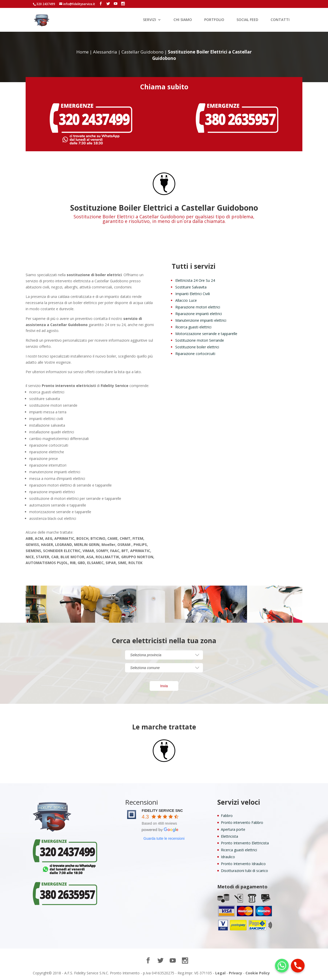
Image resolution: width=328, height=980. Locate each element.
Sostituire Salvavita (191, 287)
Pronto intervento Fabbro (242, 822)
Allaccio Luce (186, 300)
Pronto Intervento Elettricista (245, 843)
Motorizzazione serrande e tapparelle (206, 334)
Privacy (235, 973)
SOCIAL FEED (247, 20)
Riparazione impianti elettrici (199, 314)
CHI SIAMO (183, 20)
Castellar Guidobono (142, 52)
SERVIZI (150, 20)
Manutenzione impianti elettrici (201, 320)
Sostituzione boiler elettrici (197, 347)
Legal (220, 973)
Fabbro (227, 816)
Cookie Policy (258, 973)
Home (83, 52)
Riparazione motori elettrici (198, 307)
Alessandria (105, 52)
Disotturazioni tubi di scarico (244, 871)
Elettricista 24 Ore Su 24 (195, 280)
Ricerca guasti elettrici (193, 327)
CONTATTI (280, 20)
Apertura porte (233, 829)
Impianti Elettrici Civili (193, 294)
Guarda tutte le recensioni (164, 838)
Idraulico (228, 857)
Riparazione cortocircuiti (195, 354)
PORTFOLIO (214, 20)
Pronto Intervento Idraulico (243, 864)
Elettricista (229, 836)
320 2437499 (46, 4)
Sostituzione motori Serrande (200, 340)
